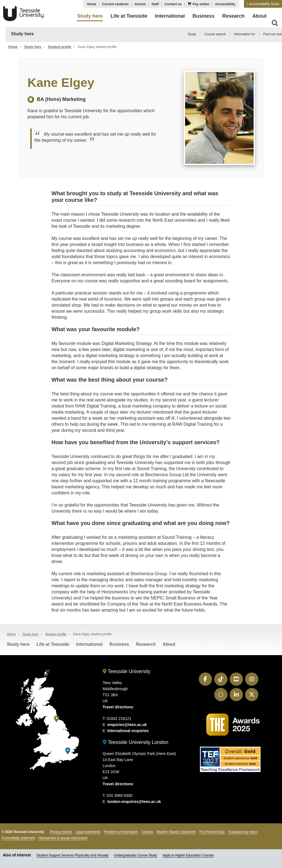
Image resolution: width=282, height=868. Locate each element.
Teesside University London (136, 741)
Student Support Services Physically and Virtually (72, 854)
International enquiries (128, 729)
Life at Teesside (53, 643)
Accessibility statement (18, 837)
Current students (116, 4)
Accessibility (225, 4)
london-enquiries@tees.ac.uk (134, 800)
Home (92, 4)
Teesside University (23, 14)
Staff (155, 4)
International (89, 643)
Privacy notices (61, 831)
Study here (22, 34)
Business (119, 643)
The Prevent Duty (212, 831)
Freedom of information (121, 831)
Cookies (147, 831)
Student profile (60, 47)
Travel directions (118, 706)
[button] (263, 4)
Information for (244, 34)
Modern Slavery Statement (176, 831)
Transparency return (243, 831)
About (169, 643)
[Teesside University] (56, 718)
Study (192, 34)
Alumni (140, 4)
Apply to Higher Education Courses (188, 854)
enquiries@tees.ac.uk (127, 723)
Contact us (173, 4)
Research (146, 643)
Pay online (201, 4)
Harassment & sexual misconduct (63, 837)
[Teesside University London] (68, 750)
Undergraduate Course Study (135, 854)
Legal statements (88, 831)
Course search (215, 34)
